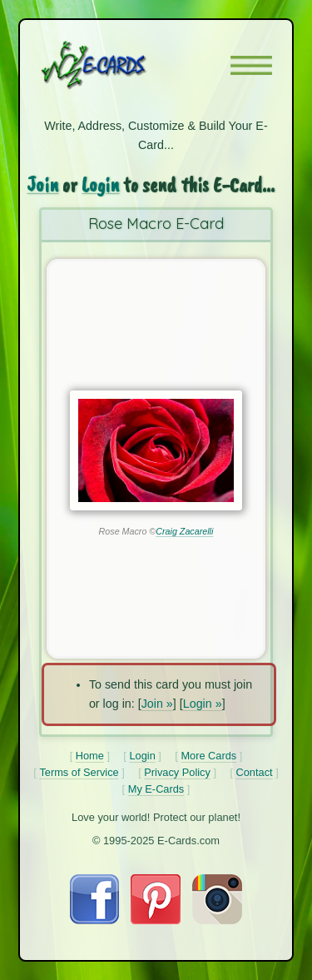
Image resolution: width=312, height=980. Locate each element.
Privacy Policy (177, 772)
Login (100, 184)
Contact (255, 772)
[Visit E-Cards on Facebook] (94, 920)
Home (90, 756)
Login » (203, 704)
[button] (251, 65)
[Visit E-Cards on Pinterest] (156, 920)
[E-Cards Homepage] (123, 65)
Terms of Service (79, 772)
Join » (157, 704)
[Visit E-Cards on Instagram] (217, 920)
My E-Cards (156, 789)
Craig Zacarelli (184, 531)
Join (42, 184)
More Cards (208, 756)
